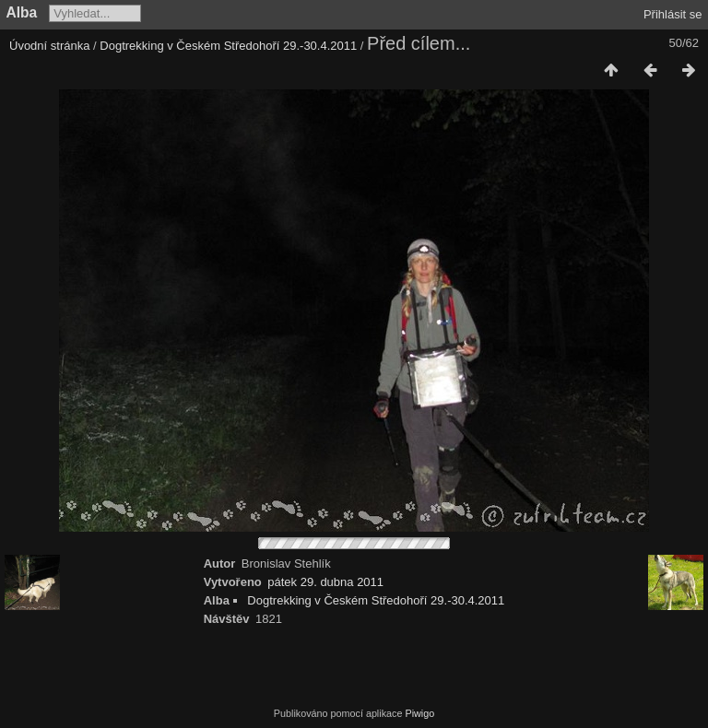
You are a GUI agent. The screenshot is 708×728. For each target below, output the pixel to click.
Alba (22, 12)
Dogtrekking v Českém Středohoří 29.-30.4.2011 (228, 46)
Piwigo (419, 713)
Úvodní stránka (49, 46)
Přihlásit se (673, 14)
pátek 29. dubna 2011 (325, 582)
